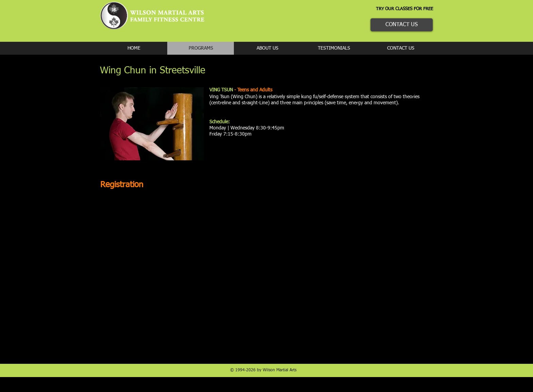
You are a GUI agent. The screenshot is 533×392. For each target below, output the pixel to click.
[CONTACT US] (402, 25)
